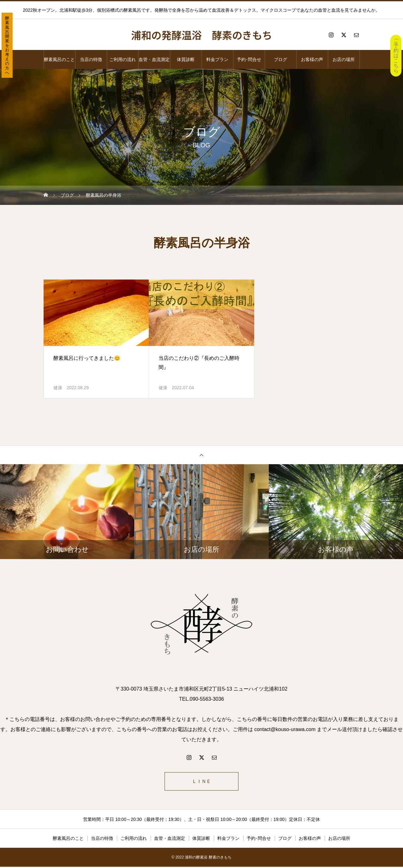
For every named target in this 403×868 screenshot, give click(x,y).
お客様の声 (312, 59)
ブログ (280, 59)
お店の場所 (344, 59)
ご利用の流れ (123, 59)
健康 (58, 388)
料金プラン (217, 59)
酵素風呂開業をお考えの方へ (7, 45)
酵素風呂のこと (59, 59)
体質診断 (186, 59)
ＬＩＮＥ (201, 782)
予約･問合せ (249, 59)
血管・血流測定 (154, 59)
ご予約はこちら (396, 55)
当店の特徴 (91, 59)
